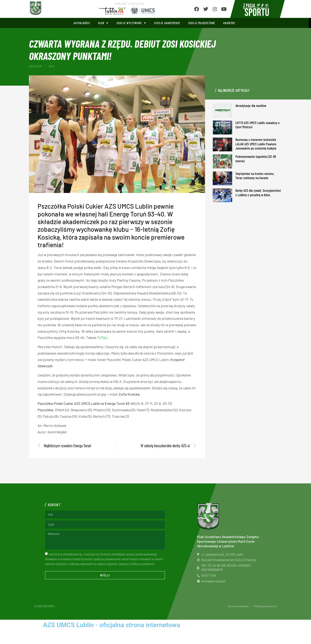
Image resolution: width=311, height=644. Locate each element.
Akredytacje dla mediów (251, 106)
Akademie (229, 23)
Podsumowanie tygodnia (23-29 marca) (256, 159)
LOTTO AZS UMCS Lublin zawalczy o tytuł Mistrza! (258, 125)
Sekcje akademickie (167, 23)
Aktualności (82, 23)
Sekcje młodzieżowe (202, 23)
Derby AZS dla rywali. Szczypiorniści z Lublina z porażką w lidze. (258, 193)
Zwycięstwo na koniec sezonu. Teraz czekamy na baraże (255, 176)
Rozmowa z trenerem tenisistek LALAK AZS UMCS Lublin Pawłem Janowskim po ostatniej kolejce (256, 144)
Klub (103, 23)
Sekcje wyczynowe (131, 23)
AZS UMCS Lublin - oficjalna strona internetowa (112, 625)
